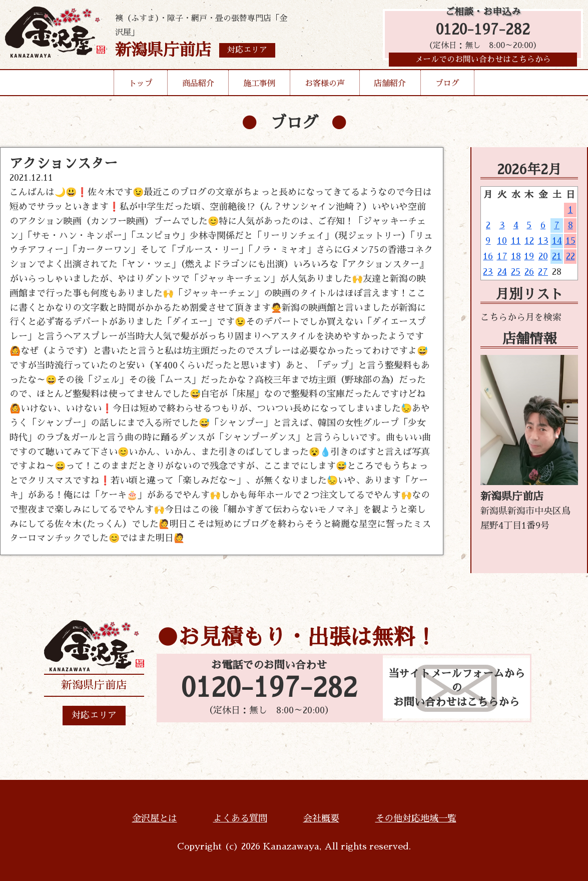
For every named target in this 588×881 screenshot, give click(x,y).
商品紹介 (198, 87)
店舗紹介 (390, 87)
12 (529, 241)
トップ (141, 87)
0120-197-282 (483, 31)
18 (516, 256)
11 (516, 241)
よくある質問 (240, 818)
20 (543, 256)
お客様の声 (325, 87)
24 (502, 272)
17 (502, 256)
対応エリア (94, 715)
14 (557, 241)
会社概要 (321, 818)
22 (570, 256)
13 (543, 241)
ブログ (447, 87)
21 (557, 256)
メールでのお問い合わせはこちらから (483, 63)
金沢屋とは (155, 818)
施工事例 (259, 87)
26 (529, 272)
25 (516, 272)
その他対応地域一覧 (416, 818)
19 (529, 256)
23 (488, 272)
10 (502, 241)
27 (543, 272)
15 (570, 241)
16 (488, 256)
